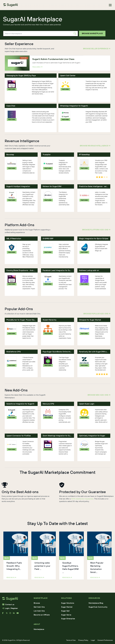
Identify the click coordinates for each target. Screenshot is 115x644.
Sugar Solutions (68, 603)
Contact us (8, 604)
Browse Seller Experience (97, 49)
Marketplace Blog (96, 603)
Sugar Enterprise (68, 619)
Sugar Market (67, 607)
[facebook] (4, 614)
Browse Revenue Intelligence (95, 146)
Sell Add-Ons (39, 607)
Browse (37, 603)
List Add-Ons (39, 611)
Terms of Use (71, 640)
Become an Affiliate (42, 615)
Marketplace (39, 629)
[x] (8, 614)
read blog (11, 577)
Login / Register (10, 608)
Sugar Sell (65, 611)
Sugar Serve (66, 615)
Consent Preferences (105, 640)
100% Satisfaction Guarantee (82, 499)
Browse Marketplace (92, 33)
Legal (93, 640)
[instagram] (11, 614)
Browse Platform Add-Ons (96, 230)
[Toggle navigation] (110, 5)
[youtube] (18, 614)
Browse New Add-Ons (99, 395)
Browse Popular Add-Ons (97, 314)
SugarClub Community (98, 607)
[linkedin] (15, 614)
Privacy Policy (83, 640)
